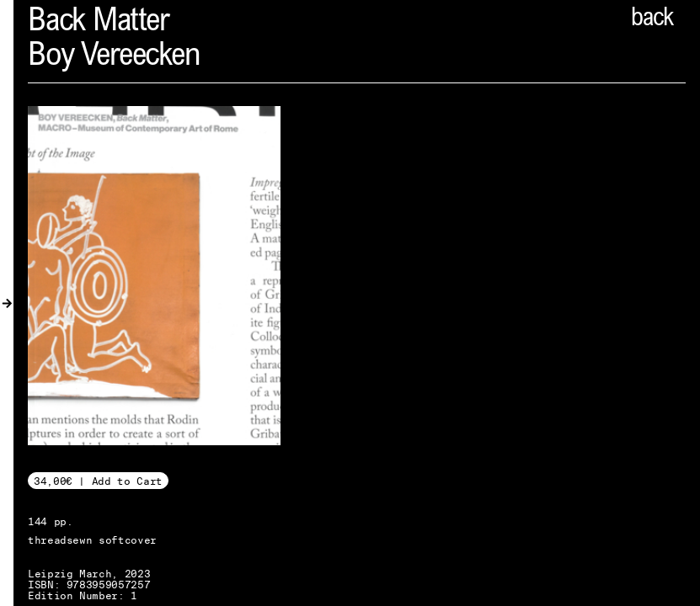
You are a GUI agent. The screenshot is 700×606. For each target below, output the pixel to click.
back (652, 19)
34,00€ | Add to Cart (98, 481)
